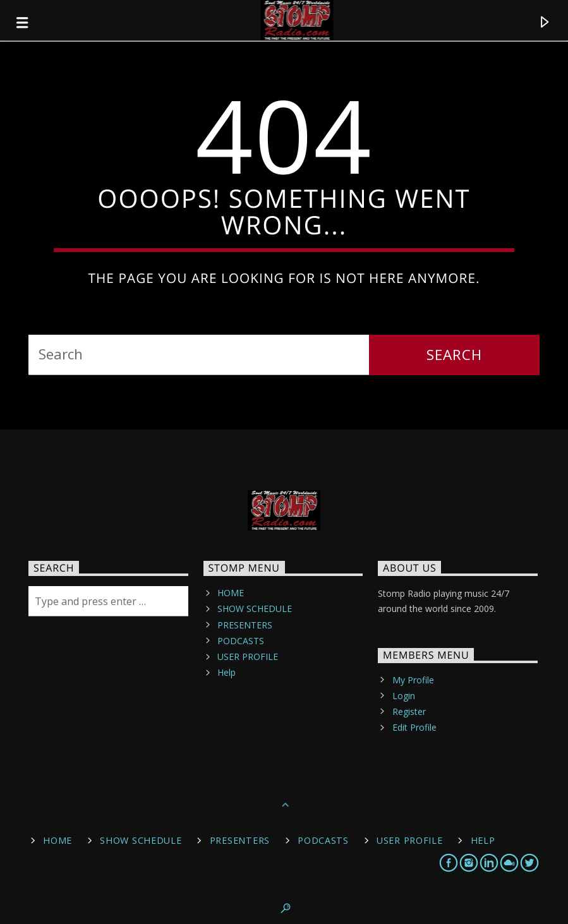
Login (404, 696)
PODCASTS (241, 641)
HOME (231, 593)
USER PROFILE (248, 657)
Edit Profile (414, 727)
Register (409, 711)
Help (227, 672)
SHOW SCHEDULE (255, 609)
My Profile (413, 680)
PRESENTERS (245, 625)
